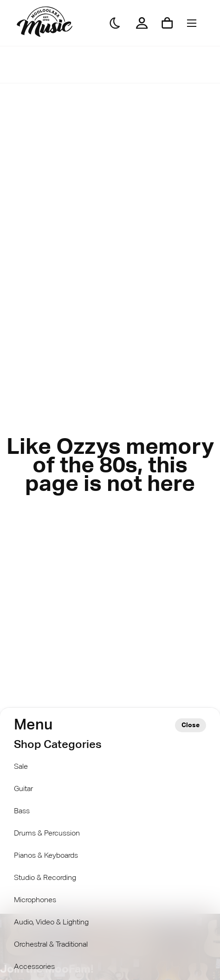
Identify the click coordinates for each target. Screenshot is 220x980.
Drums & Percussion (47, 834)
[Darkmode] (115, 23)
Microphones (35, 900)
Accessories (34, 967)
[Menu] (192, 23)
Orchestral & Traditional (51, 945)
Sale (21, 767)
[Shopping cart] (167, 23)
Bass (22, 811)
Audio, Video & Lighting (51, 923)
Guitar (23, 789)
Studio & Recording (45, 878)
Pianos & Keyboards (46, 856)
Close (191, 725)
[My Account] (142, 23)
